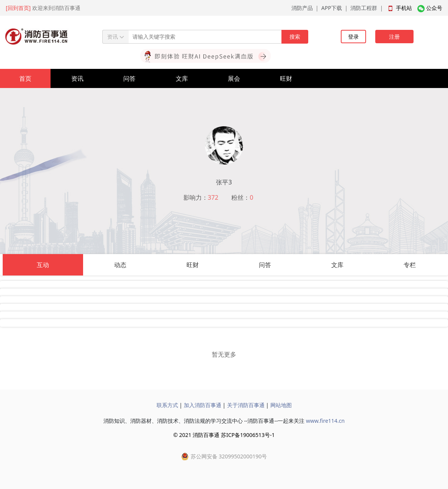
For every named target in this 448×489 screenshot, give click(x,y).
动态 (120, 265)
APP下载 (332, 8)
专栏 (410, 265)
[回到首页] (18, 8)
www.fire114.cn (325, 421)
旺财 (286, 78)
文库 (182, 78)
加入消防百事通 (203, 405)
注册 (394, 37)
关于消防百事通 (246, 405)
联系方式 (167, 405)
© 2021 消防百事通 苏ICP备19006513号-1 (224, 435)
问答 (129, 78)
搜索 (295, 37)
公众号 (434, 8)
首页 (25, 78)
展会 (234, 78)
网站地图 (281, 405)
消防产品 (302, 8)
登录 (353, 37)
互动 (43, 265)
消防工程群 (364, 8)
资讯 (77, 78)
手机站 (404, 8)
